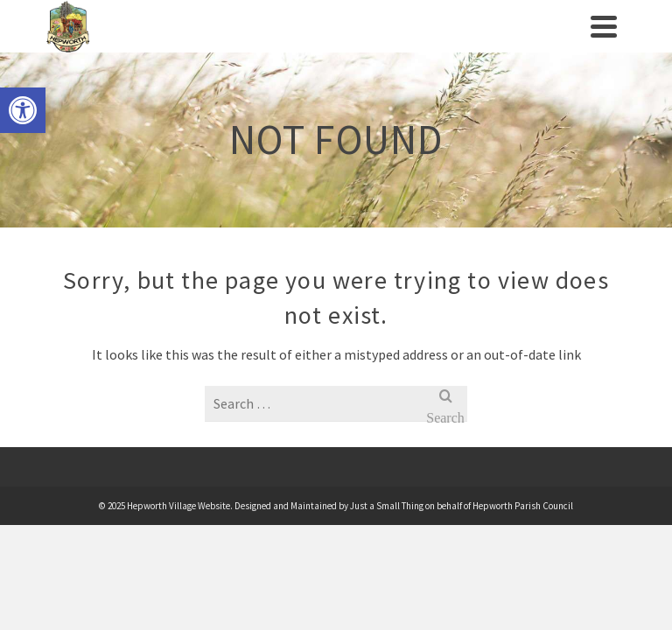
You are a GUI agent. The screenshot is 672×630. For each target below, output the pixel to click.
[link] (23, 110)
